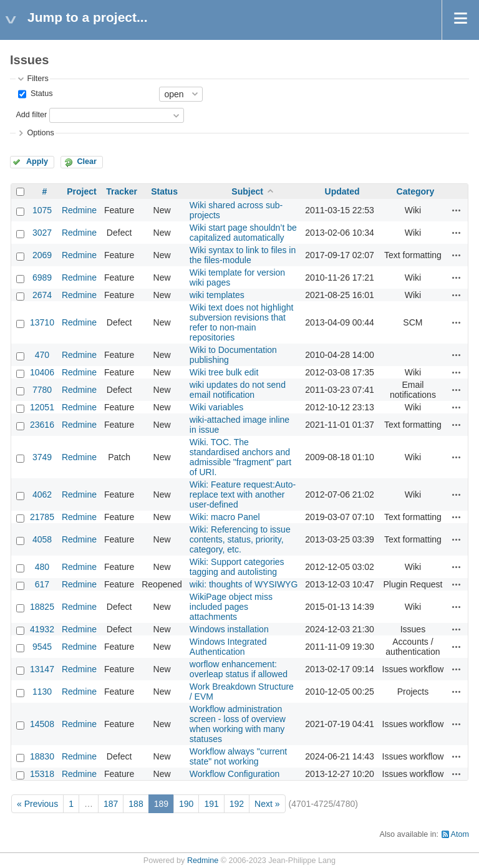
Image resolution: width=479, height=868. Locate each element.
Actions (457, 210)
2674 (42, 295)
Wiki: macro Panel (225, 517)
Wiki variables (216, 407)
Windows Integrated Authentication (228, 647)
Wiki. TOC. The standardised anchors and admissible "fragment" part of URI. (240, 457)
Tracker (122, 191)
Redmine (79, 210)
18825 (42, 607)
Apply (37, 162)
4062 (42, 494)
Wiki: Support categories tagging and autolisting (237, 567)
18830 (42, 756)
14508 (42, 724)
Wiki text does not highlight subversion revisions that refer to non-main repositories (242, 322)
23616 (42, 425)
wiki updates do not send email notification (238, 390)
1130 (42, 692)
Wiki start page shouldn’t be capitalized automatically (243, 233)
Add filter (31, 115)
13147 (42, 669)
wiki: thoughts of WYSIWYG (244, 584)
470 (42, 355)
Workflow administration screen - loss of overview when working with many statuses (238, 724)
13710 (42, 322)
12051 (42, 407)
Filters (37, 79)
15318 (42, 774)
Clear (87, 162)
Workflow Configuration (235, 774)
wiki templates (217, 295)
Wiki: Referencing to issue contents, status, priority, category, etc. (240, 539)
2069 (42, 255)
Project (81, 191)
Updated (342, 191)
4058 (42, 539)
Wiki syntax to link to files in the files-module (243, 255)
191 (211, 804)
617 (42, 584)
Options (40, 133)
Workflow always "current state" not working (238, 756)
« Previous (37, 804)
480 (42, 567)
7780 (42, 390)
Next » (267, 804)
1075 (42, 210)
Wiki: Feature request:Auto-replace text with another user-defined (243, 494)
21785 (42, 517)
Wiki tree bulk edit (224, 372)
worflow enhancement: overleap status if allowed (239, 669)
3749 (42, 457)
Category (416, 191)
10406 (42, 372)
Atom (460, 834)
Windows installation (229, 629)
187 (111, 804)
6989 (42, 277)
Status (40, 94)
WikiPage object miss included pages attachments (231, 607)
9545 (42, 647)
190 (186, 804)
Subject (247, 191)
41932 (42, 629)
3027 (42, 233)
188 (136, 804)
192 (237, 804)
